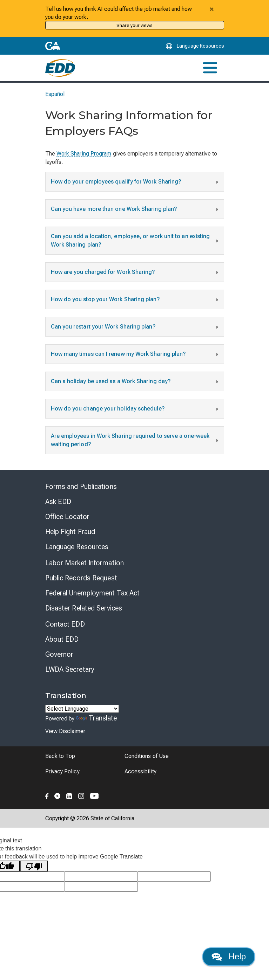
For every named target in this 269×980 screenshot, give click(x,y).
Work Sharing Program (84, 154)
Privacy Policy (62, 771)
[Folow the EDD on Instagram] (81, 795)
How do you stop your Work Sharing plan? (136, 300)
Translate (96, 718)
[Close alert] (212, 9)
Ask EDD (58, 502)
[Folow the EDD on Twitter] (58, 795)
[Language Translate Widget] (82, 709)
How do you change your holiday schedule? (136, 409)
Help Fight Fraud (70, 532)
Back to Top (60, 756)
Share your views (134, 25)
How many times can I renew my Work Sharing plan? (136, 355)
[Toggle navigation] (210, 68)
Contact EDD (65, 624)
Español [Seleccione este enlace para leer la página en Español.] (55, 94)
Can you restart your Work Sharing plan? (136, 327)
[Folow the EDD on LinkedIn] (69, 795)
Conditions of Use (147, 756)
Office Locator (67, 517)
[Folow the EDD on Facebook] (47, 795)
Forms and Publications (81, 486)
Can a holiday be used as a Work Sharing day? (136, 382)
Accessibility (140, 771)
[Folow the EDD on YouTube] (95, 795)
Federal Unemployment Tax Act (93, 593)
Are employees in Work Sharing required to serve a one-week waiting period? (136, 440)
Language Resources (77, 547)
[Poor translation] (34, 866)
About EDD (62, 639)
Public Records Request (81, 578)
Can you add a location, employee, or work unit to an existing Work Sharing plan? (136, 240)
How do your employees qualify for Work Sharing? (136, 182)
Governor (59, 654)
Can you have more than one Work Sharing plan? (136, 210)
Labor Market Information (85, 563)
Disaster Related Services (84, 608)
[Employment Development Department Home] (60, 68)
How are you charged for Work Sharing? (136, 273)
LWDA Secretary (70, 669)
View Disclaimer (65, 731)
